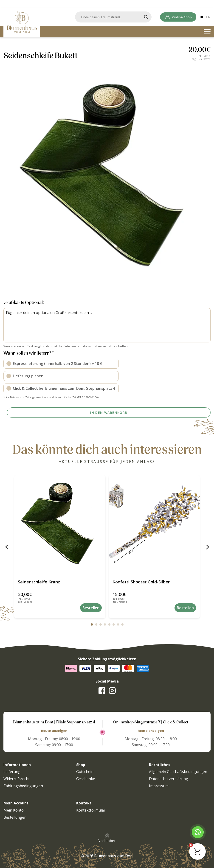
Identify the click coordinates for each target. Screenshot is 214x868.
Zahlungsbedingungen (23, 786)
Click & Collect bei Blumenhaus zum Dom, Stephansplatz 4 (64, 388)
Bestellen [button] (91, 608)
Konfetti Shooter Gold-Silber (141, 582)
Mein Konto (14, 810)
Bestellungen (15, 817)
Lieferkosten (204, 59)
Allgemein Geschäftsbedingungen (178, 772)
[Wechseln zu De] (202, 17)
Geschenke (86, 779)
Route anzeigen (54, 731)
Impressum (159, 786)
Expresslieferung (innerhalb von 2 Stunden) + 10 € (58, 363)
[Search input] (113, 17)
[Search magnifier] (146, 17)
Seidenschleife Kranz (39, 582)
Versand (28, 602)
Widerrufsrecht (17, 779)
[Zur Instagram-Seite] (112, 691)
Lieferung (12, 772)
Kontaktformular (91, 810)
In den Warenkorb (109, 413)
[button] (7, 547)
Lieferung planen (28, 375)
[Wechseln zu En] (208, 17)
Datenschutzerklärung (169, 779)
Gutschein (85, 772)
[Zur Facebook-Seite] (102, 691)
